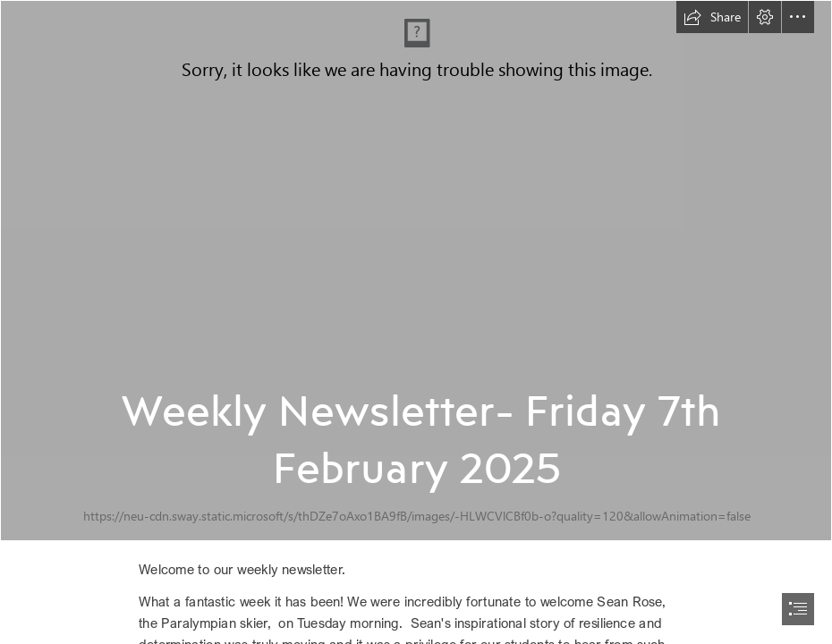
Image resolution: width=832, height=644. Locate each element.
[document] (416, 322)
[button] (712, 17)
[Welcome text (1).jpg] (416, 271)
